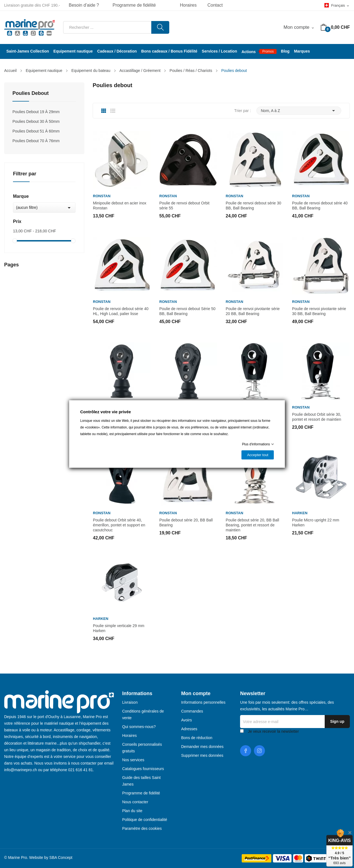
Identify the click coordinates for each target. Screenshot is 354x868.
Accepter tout (258, 455)
